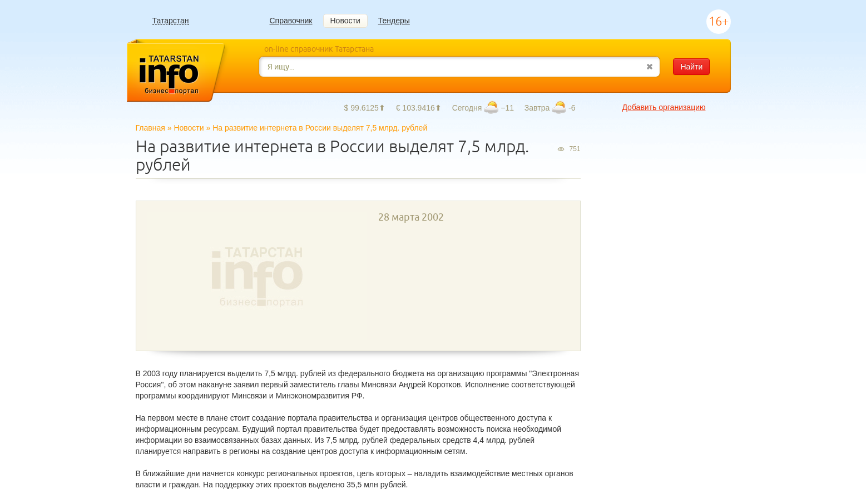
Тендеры (394, 21)
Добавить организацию (664, 107)
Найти (691, 67)
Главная (150, 128)
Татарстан (171, 21)
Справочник (291, 21)
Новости (345, 21)
